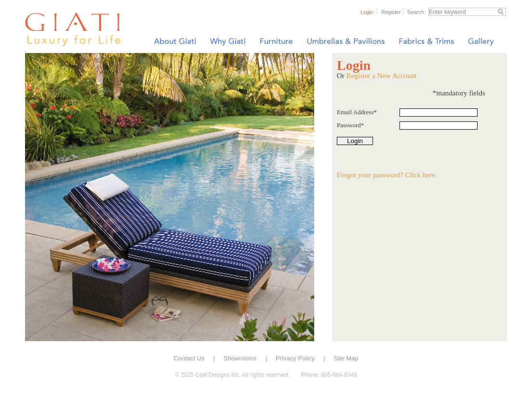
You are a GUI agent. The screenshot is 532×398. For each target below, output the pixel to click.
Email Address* (357, 112)
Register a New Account (382, 76)
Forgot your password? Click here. (387, 175)
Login (367, 12)
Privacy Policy (295, 358)
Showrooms (240, 358)
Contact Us (189, 358)
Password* (350, 125)
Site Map (346, 358)
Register (391, 12)
